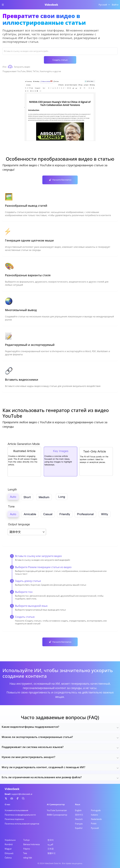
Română (9, 844)
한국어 (51, 840)
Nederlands (96, 819)
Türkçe (26, 840)
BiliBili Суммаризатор (57, 815)
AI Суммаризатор (56, 804)
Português (96, 810)
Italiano (94, 815)
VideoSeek (51, 5)
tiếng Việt (28, 858)
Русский (95, 828)
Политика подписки (14, 819)
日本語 (51, 849)
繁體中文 (52, 853)
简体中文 (79, 815)
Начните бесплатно (60, 180)
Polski (94, 823)
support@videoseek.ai (22, 794)
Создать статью (60, 60)
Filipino (27, 849)
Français (79, 824)
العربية (50, 844)
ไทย (25, 853)
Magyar (8, 849)
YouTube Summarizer (57, 810)
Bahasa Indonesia (31, 844)
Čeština (8, 858)
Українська (10, 840)
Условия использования (16, 810)
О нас (7, 804)
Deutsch (79, 819)
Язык (78, 804)
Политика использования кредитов (22, 824)
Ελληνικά (9, 853)
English (78, 810)
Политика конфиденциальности (20, 815)
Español (79, 828)
